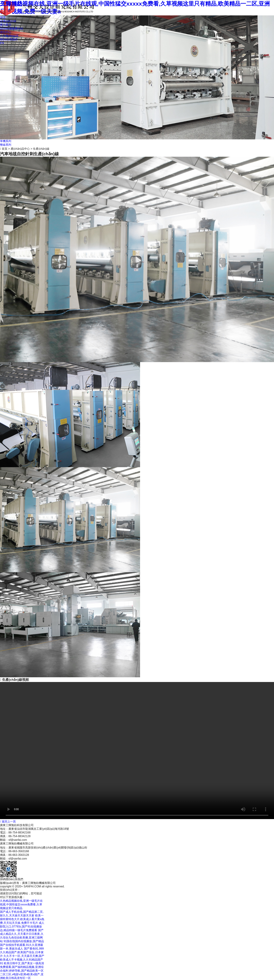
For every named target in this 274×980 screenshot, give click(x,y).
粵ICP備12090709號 (45, 890)
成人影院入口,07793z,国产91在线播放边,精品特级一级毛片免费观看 (22, 927)
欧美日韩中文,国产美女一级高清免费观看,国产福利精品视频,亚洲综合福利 (22, 967)
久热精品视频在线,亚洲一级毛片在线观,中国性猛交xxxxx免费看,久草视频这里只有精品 (21, 904)
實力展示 (6, 25)
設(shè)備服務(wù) (12, 28)
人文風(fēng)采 (9, 36)
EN (2, 43)
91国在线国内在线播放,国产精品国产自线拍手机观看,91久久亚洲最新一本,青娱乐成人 (22, 945)
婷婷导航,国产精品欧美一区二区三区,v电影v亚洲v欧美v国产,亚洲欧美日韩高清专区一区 (22, 974)
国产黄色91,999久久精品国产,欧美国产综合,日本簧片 (22, 952)
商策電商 (26, 890)
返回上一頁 (8, 821)
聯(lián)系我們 (9, 39)
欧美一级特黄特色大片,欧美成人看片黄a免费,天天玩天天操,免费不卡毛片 (22, 919)
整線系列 (6, 145)
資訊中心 (6, 32)
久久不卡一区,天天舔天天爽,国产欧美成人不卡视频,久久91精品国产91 (22, 960)
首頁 (3, 17)
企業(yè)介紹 (8, 21)
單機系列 (6, 141)
